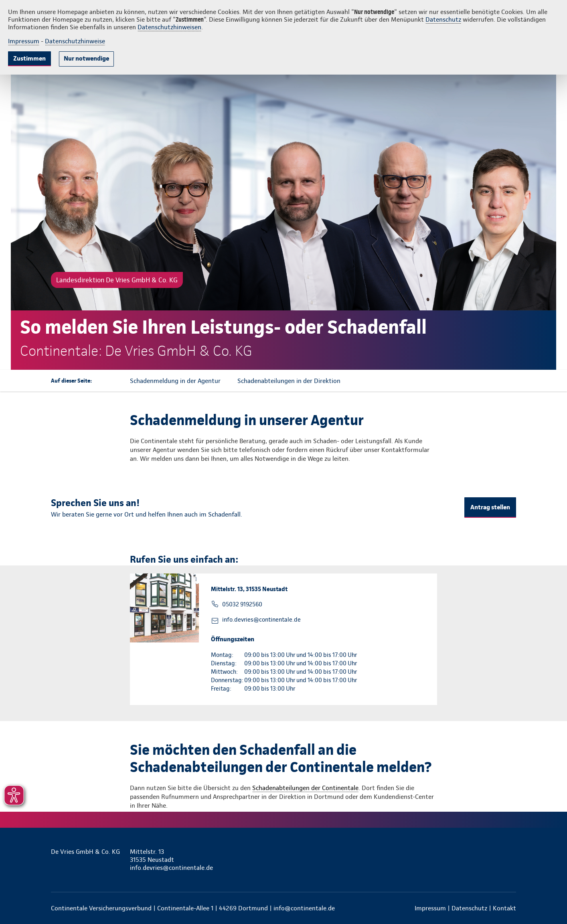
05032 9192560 (242, 604)
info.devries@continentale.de (261, 620)
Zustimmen (29, 58)
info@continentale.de (304, 908)
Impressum (24, 41)
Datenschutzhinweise (75, 41)
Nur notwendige (86, 58)
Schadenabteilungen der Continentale (305, 788)
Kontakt (504, 908)
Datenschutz (443, 19)
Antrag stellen (490, 507)
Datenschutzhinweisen (169, 27)
